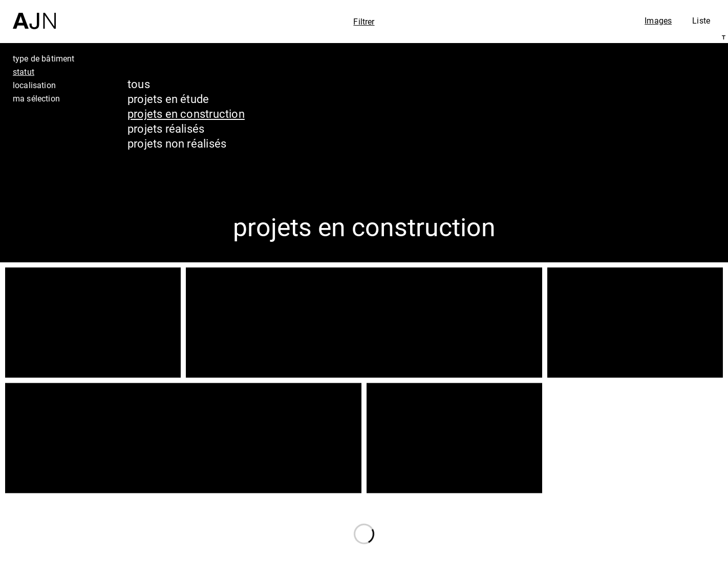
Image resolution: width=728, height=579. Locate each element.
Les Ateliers (638, 505)
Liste (701, 20)
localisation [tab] (34, 85)
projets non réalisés (177, 143)
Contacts (629, 544)
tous (139, 84)
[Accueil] (34, 15)
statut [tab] (24, 72)
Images (658, 20)
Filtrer (364, 22)
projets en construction (186, 113)
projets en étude (168, 99)
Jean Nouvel (641, 486)
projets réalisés (166, 128)
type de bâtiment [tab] (44, 58)
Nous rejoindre (622, 570)
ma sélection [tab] (36, 98)
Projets (622, 525)
